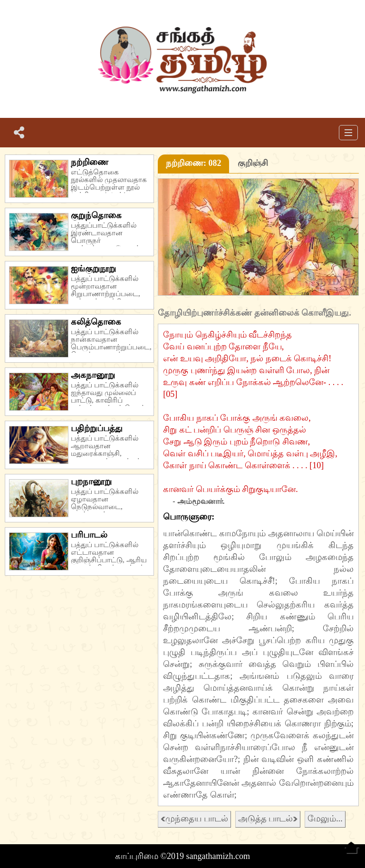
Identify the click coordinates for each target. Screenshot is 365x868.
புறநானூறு (91, 482)
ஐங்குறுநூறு (93, 269)
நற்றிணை (90, 162)
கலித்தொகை (96, 322)
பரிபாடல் (89, 535)
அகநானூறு (93, 375)
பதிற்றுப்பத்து (97, 428)
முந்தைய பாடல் (194, 819)
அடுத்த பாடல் (268, 819)
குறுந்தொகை (96, 215)
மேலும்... (325, 819)
